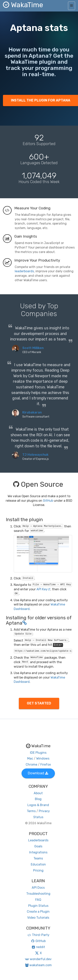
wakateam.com (38, 965)
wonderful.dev (38, 959)
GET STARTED (39, 703)
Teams (38, 858)
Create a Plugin (38, 912)
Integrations (38, 852)
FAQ (38, 900)
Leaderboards (38, 840)
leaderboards (24, 271)
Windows (43, 758)
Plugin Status (38, 906)
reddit (38, 947)
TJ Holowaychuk (35, 455)
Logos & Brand (38, 805)
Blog (38, 799)
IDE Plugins (38, 753)
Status (38, 817)
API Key (43, 589)
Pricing (38, 870)
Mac (30, 758)
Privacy (44, 811)
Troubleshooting (38, 894)
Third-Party (38, 935)
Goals (38, 846)
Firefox (46, 765)
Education (38, 864)
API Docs (38, 888)
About (38, 793)
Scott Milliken (33, 348)
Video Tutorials (38, 918)
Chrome (31, 765)
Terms (31, 811)
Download (38, 773)
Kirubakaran (32, 412)
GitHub (48, 501)
